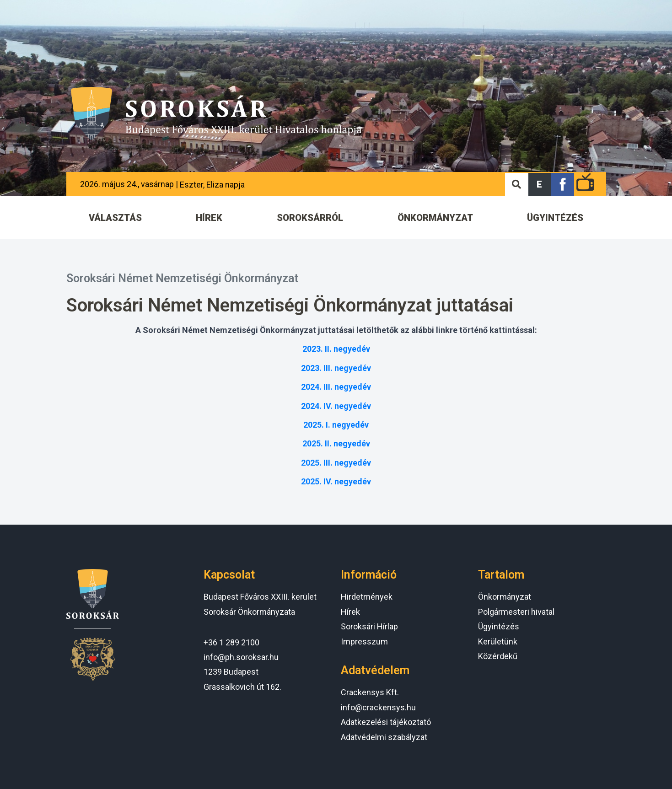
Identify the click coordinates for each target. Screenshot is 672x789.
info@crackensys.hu (378, 707)
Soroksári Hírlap (369, 626)
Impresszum (364, 641)
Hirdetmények (367, 597)
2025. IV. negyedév (336, 481)
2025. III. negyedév (336, 463)
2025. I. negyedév (336, 425)
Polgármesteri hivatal (516, 612)
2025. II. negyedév (336, 443)
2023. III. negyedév (336, 368)
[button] (540, 184)
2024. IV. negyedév (336, 406)
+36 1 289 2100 (231, 642)
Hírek (350, 612)
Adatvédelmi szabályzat (384, 737)
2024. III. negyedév (336, 387)
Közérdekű (498, 656)
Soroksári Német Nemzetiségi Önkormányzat (182, 278)
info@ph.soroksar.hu (241, 657)
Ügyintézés (499, 626)
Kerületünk (498, 641)
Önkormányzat (505, 597)
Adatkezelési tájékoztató (386, 722)
